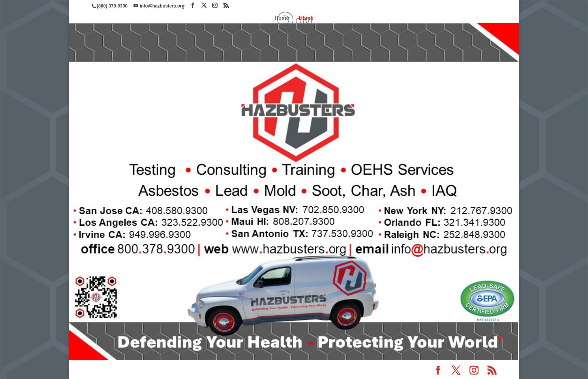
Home (282, 18)
